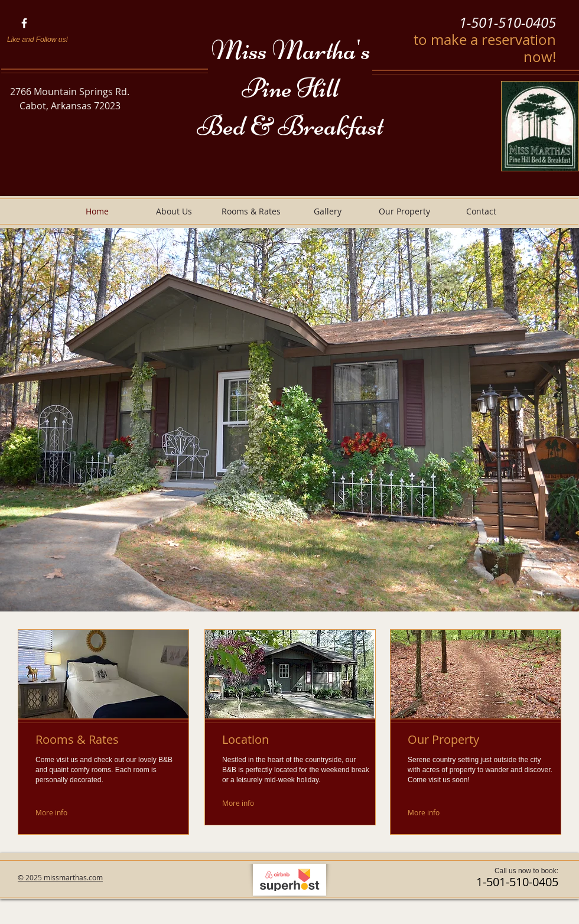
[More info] (52, 813)
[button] (289, 420)
